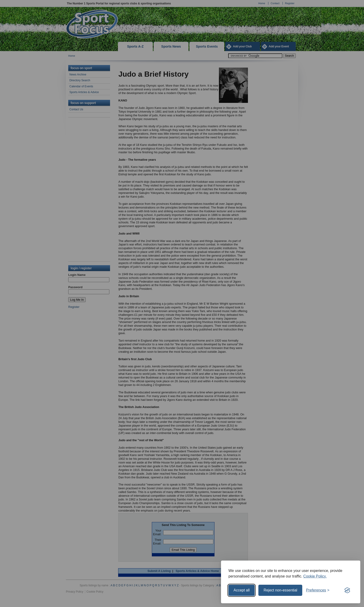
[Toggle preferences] (318, 590)
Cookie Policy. (315, 576)
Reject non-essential (280, 590)
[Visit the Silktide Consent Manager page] (347, 590)
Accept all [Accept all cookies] (242, 590)
